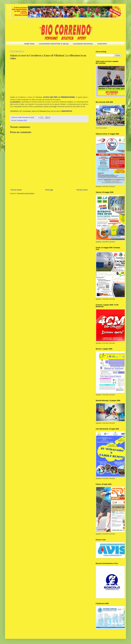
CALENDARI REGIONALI (83, 44)
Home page (49, 190)
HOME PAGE (29, 44)
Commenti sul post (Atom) (26, 194)
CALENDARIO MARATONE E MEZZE (54, 44)
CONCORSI (102, 44)
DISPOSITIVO (67, 111)
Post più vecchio (82, 190)
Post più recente (16, 190)
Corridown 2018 (22, 120)
